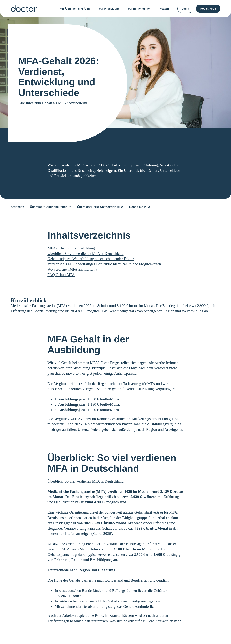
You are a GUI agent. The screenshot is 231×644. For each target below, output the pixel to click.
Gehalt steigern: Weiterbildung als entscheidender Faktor (91, 259)
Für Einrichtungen (140, 9)
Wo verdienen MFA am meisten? (72, 269)
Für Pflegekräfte (109, 9)
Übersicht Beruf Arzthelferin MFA (100, 207)
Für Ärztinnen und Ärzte (75, 9)
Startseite (17, 207)
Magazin (165, 9)
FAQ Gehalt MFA (61, 275)
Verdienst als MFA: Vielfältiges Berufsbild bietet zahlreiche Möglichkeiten (104, 264)
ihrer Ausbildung (77, 368)
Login (185, 9)
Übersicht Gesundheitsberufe (51, 207)
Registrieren (208, 9)
